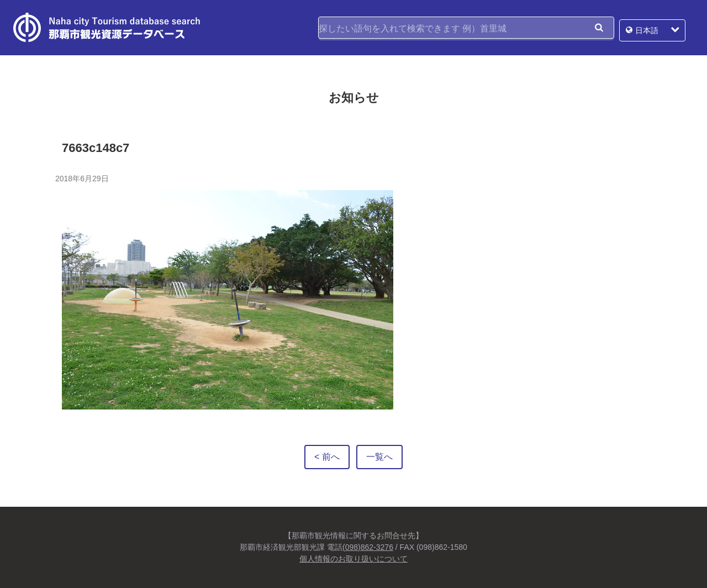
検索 (599, 28)
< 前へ (327, 457)
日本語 (655, 28)
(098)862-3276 (368, 547)
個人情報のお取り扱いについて (353, 559)
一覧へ (379, 457)
